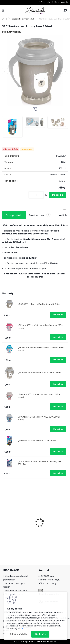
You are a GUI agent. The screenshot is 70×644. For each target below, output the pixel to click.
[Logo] (35, 11)
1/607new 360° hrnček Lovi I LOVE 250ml (37, 441)
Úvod (5, 19)
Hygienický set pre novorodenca (14, 532)
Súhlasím (40, 634)
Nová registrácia (61, 2)
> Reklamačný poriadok (15, 591)
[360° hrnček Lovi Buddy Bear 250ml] (35, 71)
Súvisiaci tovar (40, 215)
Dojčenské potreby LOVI (23, 19)
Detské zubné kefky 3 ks (51, 520)
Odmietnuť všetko (19, 634)
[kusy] (36, 195)
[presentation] (5, 71)
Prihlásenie (45, 2)
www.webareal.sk (46, 641)
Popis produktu (14, 215)
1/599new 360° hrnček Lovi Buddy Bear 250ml (39, 373)
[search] (65, 10)
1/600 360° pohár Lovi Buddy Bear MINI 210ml (39, 304)
